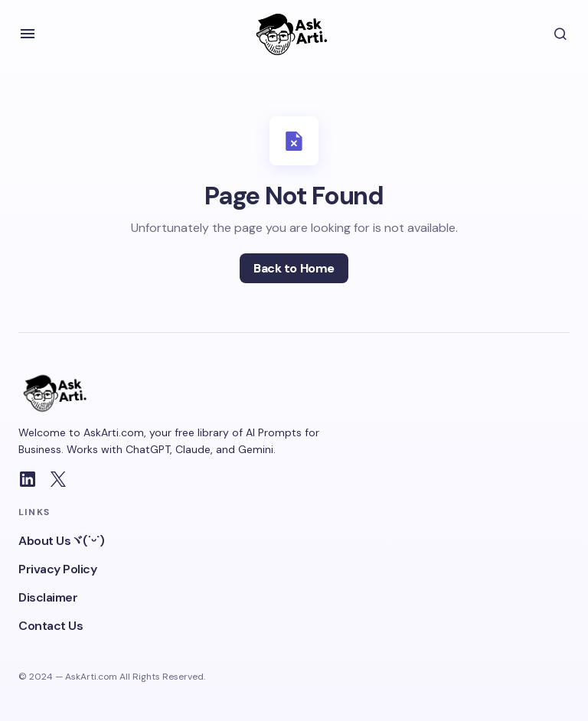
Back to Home (294, 268)
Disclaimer (48, 597)
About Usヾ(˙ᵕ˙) (62, 541)
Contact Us (51, 626)
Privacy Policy (57, 569)
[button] (28, 34)
